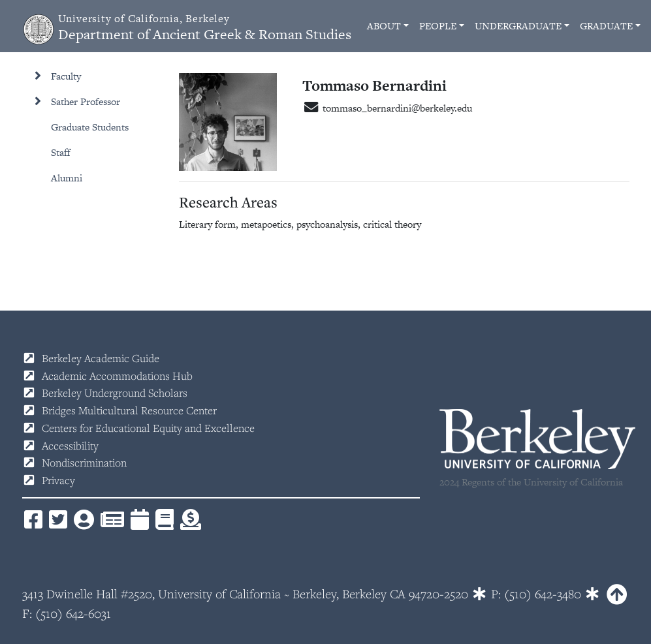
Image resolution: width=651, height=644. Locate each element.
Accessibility (70, 446)
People (438, 26)
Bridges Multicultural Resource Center (129, 410)
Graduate (606, 26)
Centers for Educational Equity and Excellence (148, 428)
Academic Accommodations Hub (117, 376)
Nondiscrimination (84, 463)
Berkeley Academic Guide (101, 358)
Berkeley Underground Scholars (115, 393)
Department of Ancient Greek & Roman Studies (205, 28)
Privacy (58, 480)
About (384, 26)
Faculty (66, 76)
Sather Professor (86, 101)
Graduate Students (90, 127)
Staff (61, 152)
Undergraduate (518, 26)
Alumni (67, 178)
